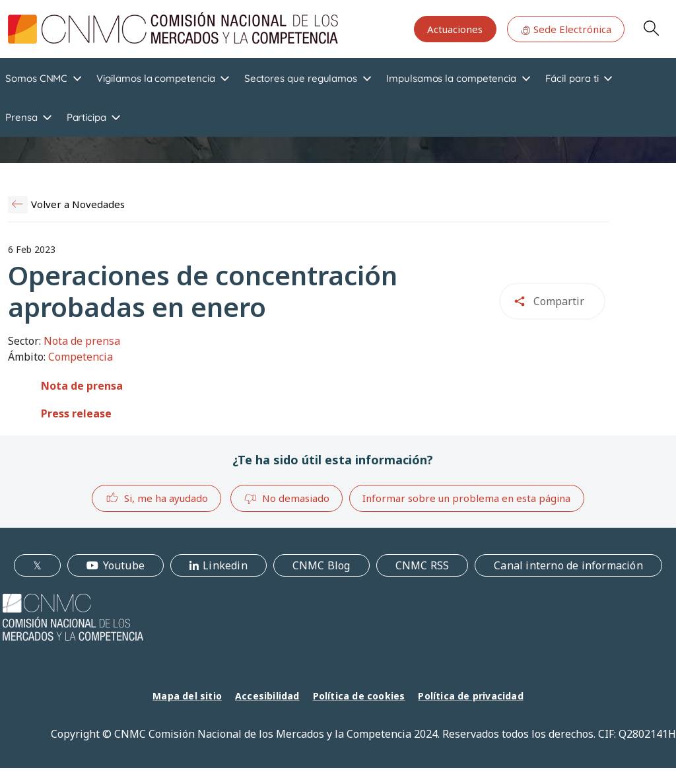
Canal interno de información (568, 565)
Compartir (559, 301)
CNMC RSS (422, 565)
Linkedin (225, 565)
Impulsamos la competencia (451, 78)
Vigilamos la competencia (155, 78)
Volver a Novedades (78, 204)
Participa (86, 117)
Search (651, 28)
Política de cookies (359, 696)
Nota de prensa (82, 386)
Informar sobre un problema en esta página (466, 498)
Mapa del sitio (187, 696)
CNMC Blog (321, 565)
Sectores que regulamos (301, 78)
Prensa (21, 117)
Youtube (124, 565)
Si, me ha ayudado (157, 498)
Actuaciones (455, 29)
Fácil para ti (572, 78)
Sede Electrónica (566, 29)
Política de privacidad (470, 696)
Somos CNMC (36, 78)
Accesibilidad (267, 696)
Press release (76, 413)
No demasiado (287, 499)
